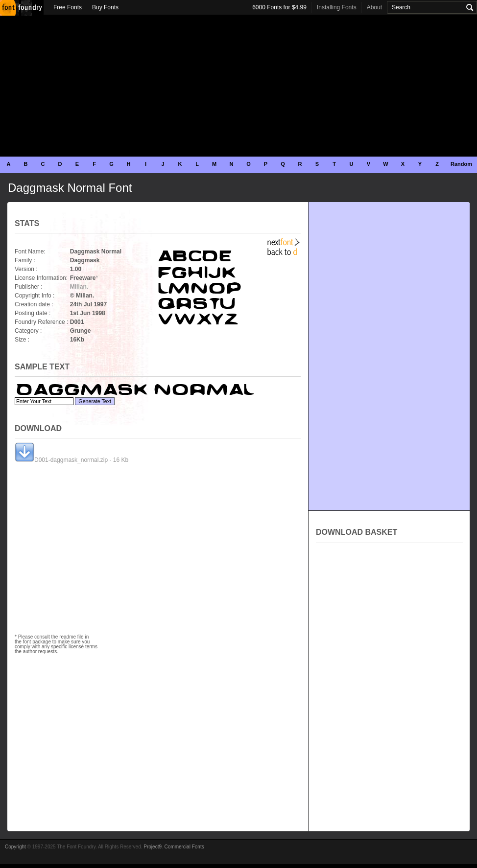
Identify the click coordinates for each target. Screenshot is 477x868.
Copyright (15, 847)
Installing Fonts (337, 7)
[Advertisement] (238, 86)
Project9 (153, 847)
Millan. (79, 287)
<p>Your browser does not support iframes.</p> (389, 653)
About (374, 7)
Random (461, 164)
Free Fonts (68, 7)
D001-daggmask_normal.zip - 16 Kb (72, 460)
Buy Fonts (105, 7)
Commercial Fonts (184, 847)
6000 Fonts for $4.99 (279, 7)
